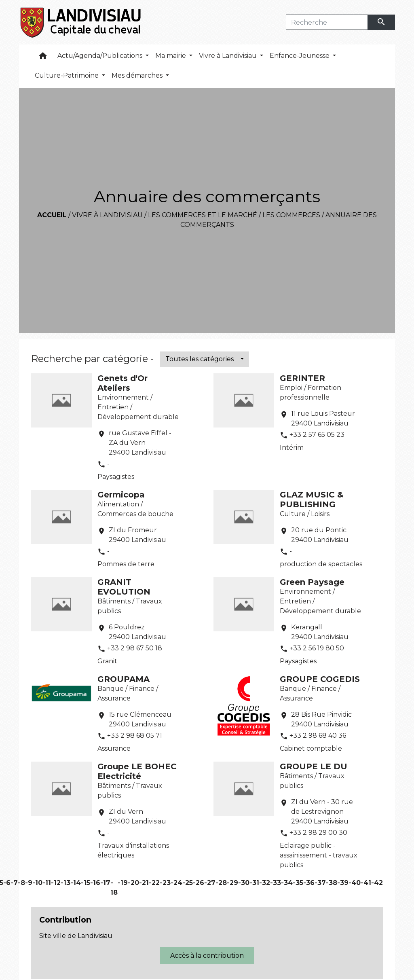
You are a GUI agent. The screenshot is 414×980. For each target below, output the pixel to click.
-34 (287, 883)
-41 (366, 883)
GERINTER (302, 378)
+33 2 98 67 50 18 (135, 648)
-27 (210, 883)
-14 (76, 883)
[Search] (327, 22)
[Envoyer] (382, 22)
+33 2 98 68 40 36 (318, 736)
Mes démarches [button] (138, 75)
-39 (343, 883)
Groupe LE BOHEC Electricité (137, 771)
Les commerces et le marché (203, 215)
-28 (221, 883)
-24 (176, 883)
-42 (377, 883)
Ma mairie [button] (171, 56)
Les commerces (291, 215)
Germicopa (121, 495)
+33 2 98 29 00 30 (318, 833)
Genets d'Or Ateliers (123, 383)
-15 (86, 883)
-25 (188, 883)
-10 (37, 883)
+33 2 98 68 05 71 (135, 736)
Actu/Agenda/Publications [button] (101, 56)
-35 (298, 883)
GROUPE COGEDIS (320, 679)
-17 (105, 883)
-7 (14, 883)
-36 (309, 883)
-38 (332, 883)
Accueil (52, 215)
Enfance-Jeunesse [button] (300, 56)
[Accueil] (81, 22)
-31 (254, 883)
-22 (154, 883)
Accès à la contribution (207, 956)
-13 (65, 883)
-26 (199, 883)
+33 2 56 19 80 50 (317, 648)
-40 (355, 883)
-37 (320, 883)
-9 (29, 883)
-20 (133, 883)
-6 (7, 883)
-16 (95, 883)
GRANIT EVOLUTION (124, 587)
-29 (232, 883)
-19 (123, 883)
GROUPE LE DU (314, 766)
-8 (21, 883)
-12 (56, 883)
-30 (244, 883)
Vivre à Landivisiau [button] (229, 56)
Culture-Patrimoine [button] (68, 75)
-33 (276, 883)
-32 (265, 883)
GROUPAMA (124, 679)
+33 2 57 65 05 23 (317, 435)
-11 (47, 883)
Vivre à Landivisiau (107, 215)
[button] (43, 58)
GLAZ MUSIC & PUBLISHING (312, 500)
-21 (144, 883)
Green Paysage (312, 582)
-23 (165, 883)
